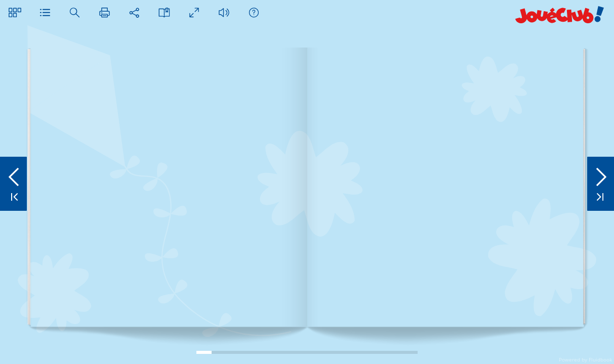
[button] (15, 12)
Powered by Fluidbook (585, 359)
